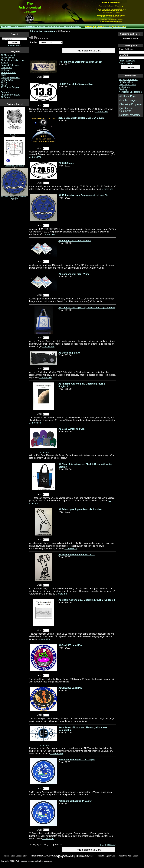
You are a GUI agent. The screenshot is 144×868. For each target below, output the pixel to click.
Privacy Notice (126, 82)
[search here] (15, 39)
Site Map (123, 89)
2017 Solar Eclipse (10, 87)
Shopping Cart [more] (131, 34)
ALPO (4, 85)
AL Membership (8, 55)
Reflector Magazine (130, 115)
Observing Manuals (10, 77)
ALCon (4, 82)
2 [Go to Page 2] (100, 845)
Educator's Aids (8, 73)
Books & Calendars (10, 65)
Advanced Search (14, 45)
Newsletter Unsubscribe (130, 92)
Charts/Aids (6, 68)
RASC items (7, 80)
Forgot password (127, 61)
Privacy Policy (82, 857)
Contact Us (124, 87)
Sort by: (34, 42)
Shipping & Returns (128, 80)
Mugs (3, 75)
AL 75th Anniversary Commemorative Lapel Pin (14, 197)
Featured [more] (15, 104)
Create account (126, 63)
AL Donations (7, 58)
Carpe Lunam (14, 134)
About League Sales (106, 856)
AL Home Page (128, 96)
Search (15, 34)
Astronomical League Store (43, 31)
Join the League (128, 100)
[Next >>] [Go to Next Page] (112, 845)
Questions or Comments (126, 110)
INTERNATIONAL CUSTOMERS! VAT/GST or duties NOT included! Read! (41, 27)
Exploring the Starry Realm (14, 165)
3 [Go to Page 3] (103, 845)
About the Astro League (129, 856)
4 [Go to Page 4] (105, 845)
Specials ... (6, 92)
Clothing (5, 70)
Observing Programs (131, 104)
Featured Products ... (11, 95)
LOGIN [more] (131, 45)
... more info (101, 112)
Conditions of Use (127, 84)
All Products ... (8, 97)
